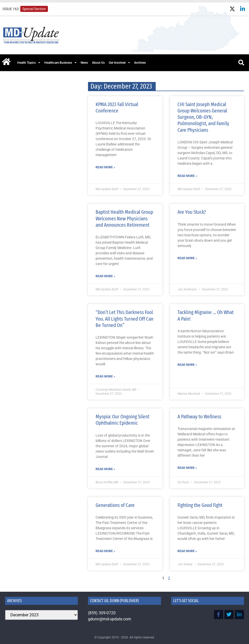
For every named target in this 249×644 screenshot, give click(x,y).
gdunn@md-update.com (110, 619)
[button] (241, 63)
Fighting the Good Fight (200, 505)
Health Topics (29, 63)
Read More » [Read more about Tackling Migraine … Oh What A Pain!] (187, 365)
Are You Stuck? (192, 212)
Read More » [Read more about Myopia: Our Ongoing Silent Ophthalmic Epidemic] (105, 469)
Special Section (34, 9)
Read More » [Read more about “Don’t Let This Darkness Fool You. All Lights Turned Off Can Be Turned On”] (105, 376)
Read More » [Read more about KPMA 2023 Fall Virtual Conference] (105, 167)
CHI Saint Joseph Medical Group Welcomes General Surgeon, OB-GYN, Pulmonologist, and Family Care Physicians (203, 117)
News (84, 63)
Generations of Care (115, 505)
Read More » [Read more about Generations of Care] (105, 551)
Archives (140, 63)
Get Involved (119, 63)
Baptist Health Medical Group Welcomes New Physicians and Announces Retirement (124, 218)
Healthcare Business (60, 63)
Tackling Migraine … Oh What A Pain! (206, 315)
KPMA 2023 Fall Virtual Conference (117, 108)
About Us (98, 63)
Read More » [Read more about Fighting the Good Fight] (187, 551)
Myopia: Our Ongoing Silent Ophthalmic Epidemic (122, 420)
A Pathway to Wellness (199, 417)
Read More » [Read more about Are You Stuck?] (187, 258)
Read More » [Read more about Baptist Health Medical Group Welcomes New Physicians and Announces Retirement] (105, 276)
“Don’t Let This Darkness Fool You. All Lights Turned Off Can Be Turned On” (124, 319)
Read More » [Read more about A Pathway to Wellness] (187, 468)
